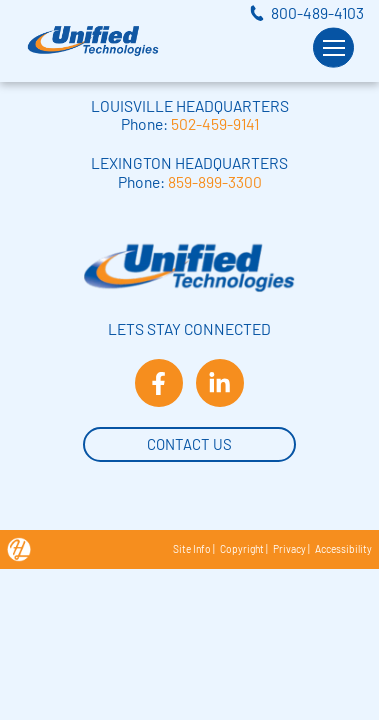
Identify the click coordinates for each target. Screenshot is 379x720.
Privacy (289, 549)
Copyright (242, 549)
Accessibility (343, 549)
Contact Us (189, 442)
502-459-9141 (215, 123)
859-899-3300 (215, 181)
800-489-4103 (317, 12)
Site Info (192, 549)
